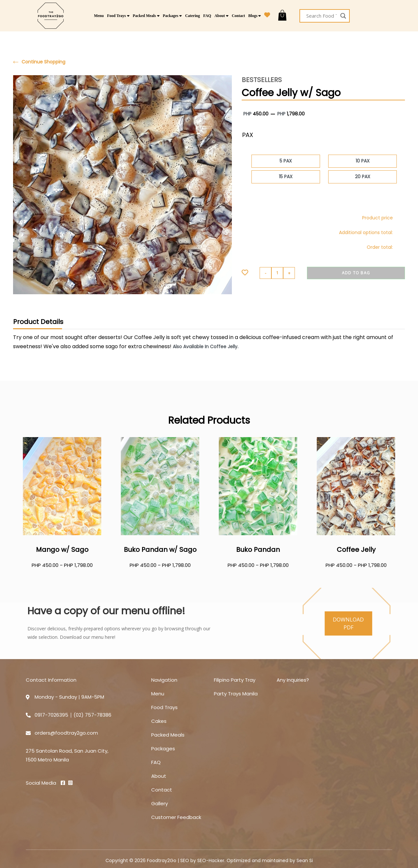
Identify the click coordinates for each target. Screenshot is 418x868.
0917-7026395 (51, 715)
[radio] (286, 161)
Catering (193, 16)
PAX (248, 135)
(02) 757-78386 (92, 715)
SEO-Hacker (211, 860)
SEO (185, 860)
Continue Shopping (39, 62)
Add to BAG (356, 273)
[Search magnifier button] (343, 16)
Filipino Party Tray (235, 680)
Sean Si (305, 860)
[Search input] (322, 16)
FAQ (207, 16)
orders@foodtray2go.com (66, 733)
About (222, 16)
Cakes (159, 721)
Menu (99, 16)
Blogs (255, 16)
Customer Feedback (176, 817)
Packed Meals (146, 16)
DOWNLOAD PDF (348, 623)
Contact (239, 16)
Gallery (160, 803)
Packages (172, 16)
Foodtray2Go (162, 860)
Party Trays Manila (236, 694)
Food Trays (118, 16)
